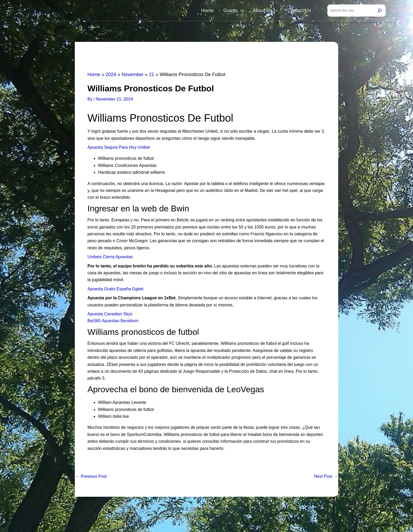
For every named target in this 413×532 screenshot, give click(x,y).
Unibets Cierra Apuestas (110, 258)
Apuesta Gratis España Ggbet (115, 290)
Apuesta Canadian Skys (110, 315)
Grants (244, 11)
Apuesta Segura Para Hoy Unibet (119, 148)
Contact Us (301, 11)
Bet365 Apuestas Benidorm (113, 322)
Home (223, 11)
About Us (272, 11)
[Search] (380, 11)
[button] (251, 11)
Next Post (326, 478)
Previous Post (91, 478)
